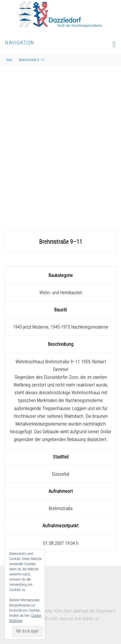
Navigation (60, 44)
